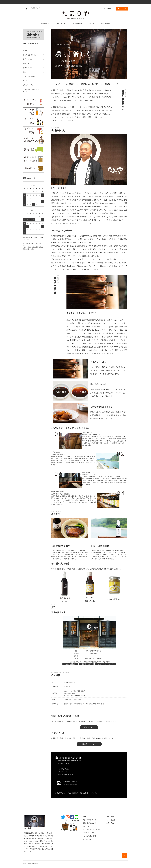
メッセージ (56, 84)
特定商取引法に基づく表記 (92, 830)
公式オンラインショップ (105, 664)
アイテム (122, 9)
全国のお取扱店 (70, 664)
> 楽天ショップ (63, 772)
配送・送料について (89, 823)
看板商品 (108, 84)
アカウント (110, 9)
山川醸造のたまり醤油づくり (90, 84)
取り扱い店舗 (77, 24)
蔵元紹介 (45, 24)
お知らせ (91, 24)
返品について (87, 826)
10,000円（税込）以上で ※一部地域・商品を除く (34, 35)
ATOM (89, 839)
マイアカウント (112, 817)
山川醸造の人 (70, 84)
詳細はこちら (89, 727)
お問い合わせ (105, 24)
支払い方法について (89, 820)
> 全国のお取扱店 (63, 769)
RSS (84, 839)
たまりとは (61, 24)
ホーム (85, 817)
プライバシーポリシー (90, 833)
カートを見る (111, 820)
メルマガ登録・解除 (89, 836)
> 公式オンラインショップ (66, 775)
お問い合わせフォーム (89, 744)
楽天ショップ (86, 664)
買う (118, 84)
